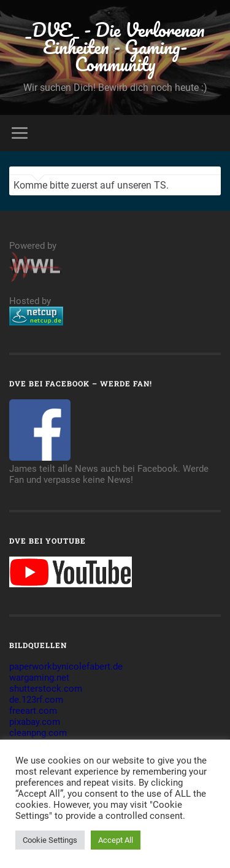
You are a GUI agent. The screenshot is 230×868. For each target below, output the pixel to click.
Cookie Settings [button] (50, 840)
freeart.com (33, 711)
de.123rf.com (36, 700)
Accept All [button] (116, 840)
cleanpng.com (38, 733)
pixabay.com (35, 722)
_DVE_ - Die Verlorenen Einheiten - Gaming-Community (115, 47)
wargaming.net (39, 678)
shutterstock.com (46, 689)
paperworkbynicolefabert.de (66, 667)
